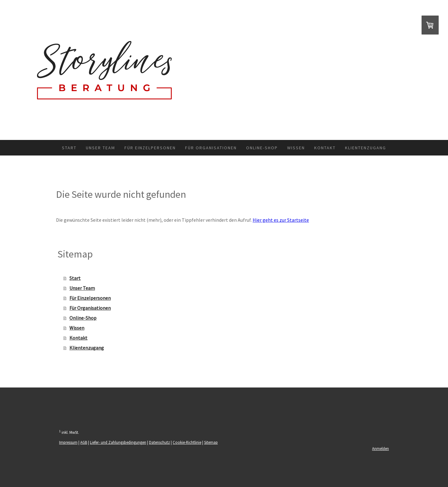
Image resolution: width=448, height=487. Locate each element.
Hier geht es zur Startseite (281, 220)
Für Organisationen (211, 148)
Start (69, 148)
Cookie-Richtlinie (187, 442)
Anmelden (380, 448)
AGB (84, 442)
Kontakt (325, 148)
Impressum (68, 442)
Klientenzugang (366, 148)
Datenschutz (159, 442)
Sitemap (211, 442)
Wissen (296, 148)
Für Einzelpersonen (150, 148)
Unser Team (100, 148)
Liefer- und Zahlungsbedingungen (118, 442)
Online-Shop (262, 148)
